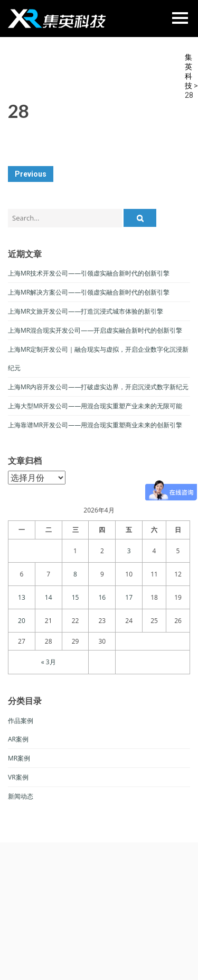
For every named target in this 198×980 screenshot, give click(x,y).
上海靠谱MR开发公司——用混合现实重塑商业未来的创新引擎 (95, 425)
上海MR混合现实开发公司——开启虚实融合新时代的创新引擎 (95, 330)
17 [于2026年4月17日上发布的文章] (129, 597)
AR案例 (18, 739)
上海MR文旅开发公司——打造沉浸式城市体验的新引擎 (86, 311)
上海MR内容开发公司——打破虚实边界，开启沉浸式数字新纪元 (98, 387)
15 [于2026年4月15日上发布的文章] (76, 597)
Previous (31, 174)
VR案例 (18, 777)
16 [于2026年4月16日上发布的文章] (102, 597)
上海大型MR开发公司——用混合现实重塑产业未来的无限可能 (95, 406)
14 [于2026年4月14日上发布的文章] (49, 597)
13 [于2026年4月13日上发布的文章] (22, 597)
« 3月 (49, 662)
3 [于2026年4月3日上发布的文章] (129, 551)
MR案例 (19, 758)
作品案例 (21, 721)
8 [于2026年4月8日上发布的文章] (75, 574)
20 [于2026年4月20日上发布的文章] (22, 621)
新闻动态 (21, 796)
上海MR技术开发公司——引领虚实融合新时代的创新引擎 (89, 273)
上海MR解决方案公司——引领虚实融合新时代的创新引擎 (89, 292)
